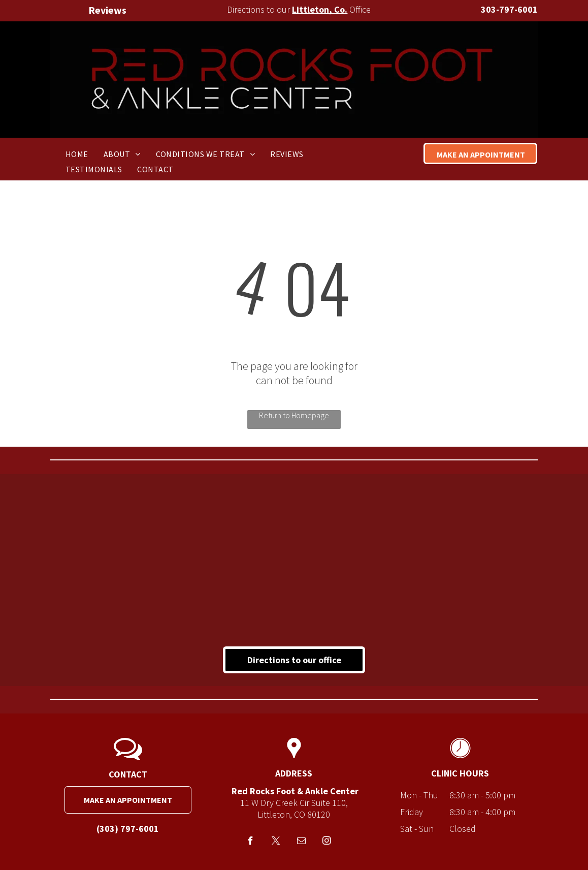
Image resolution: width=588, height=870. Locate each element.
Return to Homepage (294, 415)
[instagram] (327, 842)
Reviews (107, 10)
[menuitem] (77, 153)
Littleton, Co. (320, 9)
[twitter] (276, 842)
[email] (301, 842)
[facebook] (251, 842)
